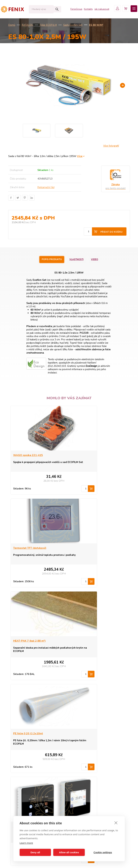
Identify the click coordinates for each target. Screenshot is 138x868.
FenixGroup (71, 10)
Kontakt (78, 775)
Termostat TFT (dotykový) (91, 456)
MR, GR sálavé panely (25, 775)
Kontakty (83, 10)
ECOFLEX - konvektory (26, 760)
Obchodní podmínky (85, 770)
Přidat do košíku (112, 232)
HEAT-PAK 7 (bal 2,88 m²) (29, 548)
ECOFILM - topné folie (25, 770)
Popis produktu (50, 260)
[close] (116, 823)
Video (98, 260)
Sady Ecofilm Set (73, 25)
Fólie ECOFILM (48, 25)
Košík (77, 779)
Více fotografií (111, 146)
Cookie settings (103, 852)
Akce (16, 779)
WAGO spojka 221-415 (28, 456)
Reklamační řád (46, 187)
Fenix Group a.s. (83, 789)
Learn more (26, 843)
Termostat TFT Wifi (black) (30, 641)
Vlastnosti (77, 260)
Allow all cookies (69, 852)
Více (80, 156)
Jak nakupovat (97, 10)
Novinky (18, 784)
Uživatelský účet (83, 784)
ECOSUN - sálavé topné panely (30, 755)
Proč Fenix (80, 765)
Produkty (79, 755)
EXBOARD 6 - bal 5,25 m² (90, 641)
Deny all (35, 852)
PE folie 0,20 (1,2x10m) (89, 548)
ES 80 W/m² (96, 25)
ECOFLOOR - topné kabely (28, 765)
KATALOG (27, 25)
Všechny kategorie (24, 792)
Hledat (50, 9)
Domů (12, 25)
